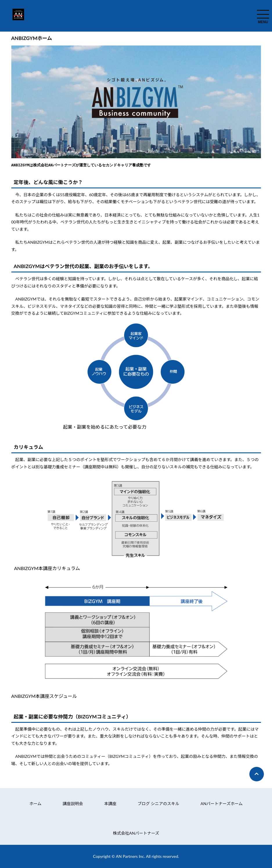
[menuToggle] (263, 14)
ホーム (35, 803)
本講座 (110, 803)
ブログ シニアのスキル (158, 803)
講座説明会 (73, 803)
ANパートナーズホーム (222, 803)
